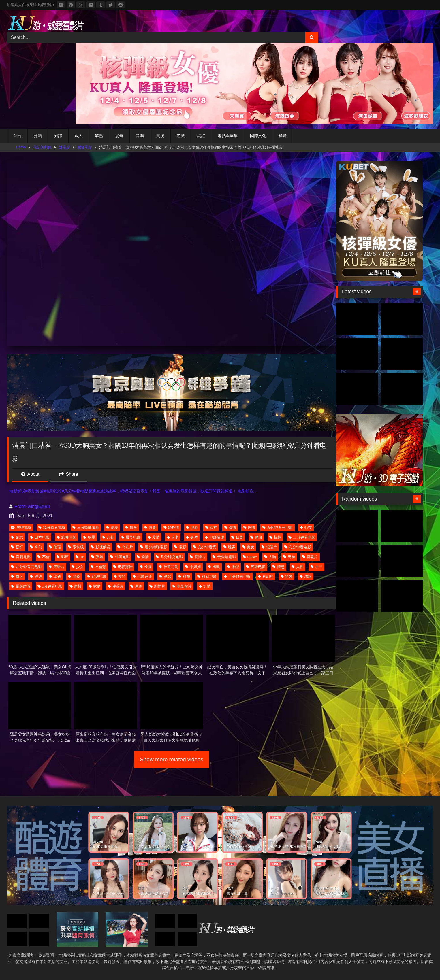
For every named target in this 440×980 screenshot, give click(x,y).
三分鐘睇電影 (86, 527)
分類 (38, 136)
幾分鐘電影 (224, 557)
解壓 (99, 136)
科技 (184, 576)
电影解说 (215, 537)
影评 (63, 557)
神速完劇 (169, 567)
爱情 (154, 537)
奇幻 (36, 547)
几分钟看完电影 (26, 567)
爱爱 (112, 527)
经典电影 (97, 576)
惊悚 (275, 537)
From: (18, 506)
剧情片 (157, 586)
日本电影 (40, 537)
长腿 (146, 567)
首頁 (17, 136)
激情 (230, 527)
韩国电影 (120, 557)
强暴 (97, 557)
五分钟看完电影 (278, 527)
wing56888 (39, 506)
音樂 (140, 136)
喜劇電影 (21, 557)
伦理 (55, 547)
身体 (192, 537)
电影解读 (182, 586)
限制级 (76, 547)
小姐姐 (193, 567)
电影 (192, 527)
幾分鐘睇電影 (154, 547)
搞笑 (131, 527)
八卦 (108, 537)
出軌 (214, 567)
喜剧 (150, 527)
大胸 (270, 557)
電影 (180, 547)
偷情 (143, 557)
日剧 (237, 537)
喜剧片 (310, 557)
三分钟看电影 (302, 537)
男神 (289, 557)
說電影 (64, 147)
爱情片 (198, 557)
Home (21, 147)
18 (80, 557)
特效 (287, 576)
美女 (249, 547)
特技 (306, 527)
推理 (233, 567)
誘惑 (165, 576)
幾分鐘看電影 (52, 527)
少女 (78, 567)
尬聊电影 (66, 537)
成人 (79, 136)
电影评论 (142, 576)
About (30, 474)
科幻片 (266, 576)
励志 (17, 537)
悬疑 (74, 576)
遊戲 (181, 136)
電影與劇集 (227, 136)
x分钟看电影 (50, 586)
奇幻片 (125, 547)
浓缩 (306, 576)
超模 (76, 586)
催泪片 (115, 586)
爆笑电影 (131, 537)
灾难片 (57, 567)
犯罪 (89, 537)
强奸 (17, 547)
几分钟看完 (205, 547)
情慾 (279, 567)
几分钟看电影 (298, 547)
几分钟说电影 (169, 557)
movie (250, 557)
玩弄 (230, 547)
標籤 (283, 136)
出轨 (55, 576)
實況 (160, 136)
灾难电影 (256, 567)
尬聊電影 (85, 147)
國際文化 (258, 136)
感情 (249, 527)
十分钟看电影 (237, 576)
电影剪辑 (123, 567)
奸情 (205, 586)
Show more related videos (172, 759)
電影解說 (21, 586)
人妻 (173, 537)
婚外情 (171, 527)
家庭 (95, 586)
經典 (36, 576)
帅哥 (256, 537)
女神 (211, 527)
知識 (58, 136)
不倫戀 (98, 567)
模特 (120, 576)
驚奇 (119, 136)
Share (69, 474)
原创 (136, 586)
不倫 (44, 557)
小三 (317, 567)
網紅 (201, 136)
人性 (298, 567)
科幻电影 (207, 576)
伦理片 (269, 547)
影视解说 (101, 547)
